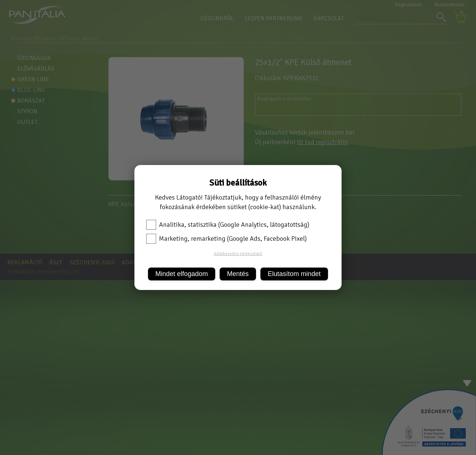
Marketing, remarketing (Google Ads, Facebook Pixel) (226, 239)
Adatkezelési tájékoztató (238, 254)
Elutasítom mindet (294, 274)
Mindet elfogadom (182, 274)
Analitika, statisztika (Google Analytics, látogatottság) (228, 225)
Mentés (238, 274)
